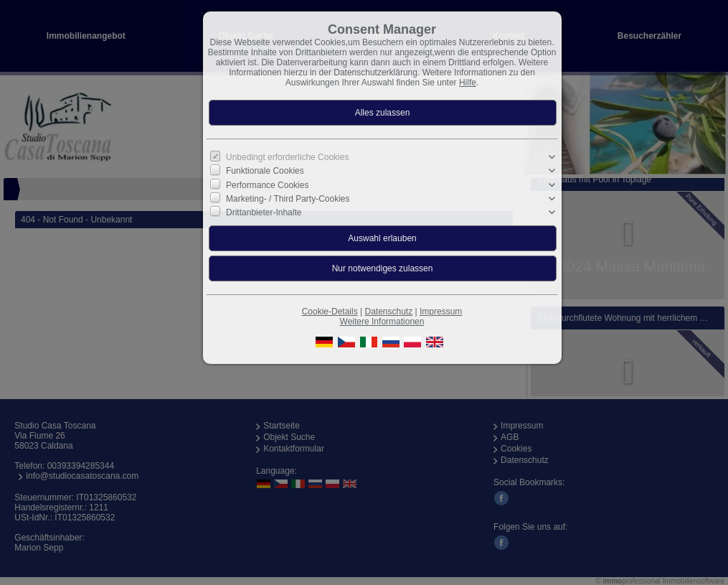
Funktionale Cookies (265, 171)
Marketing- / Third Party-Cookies (288, 199)
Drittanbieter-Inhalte (264, 212)
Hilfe (468, 83)
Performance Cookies (267, 184)
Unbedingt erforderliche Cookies (287, 157)
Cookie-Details (330, 312)
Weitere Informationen (382, 322)
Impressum (441, 312)
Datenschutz (388, 312)
